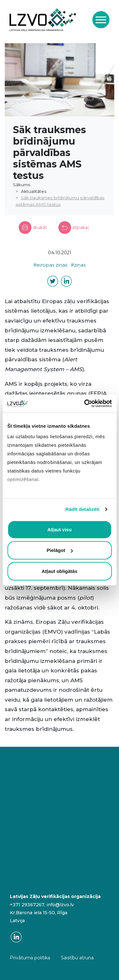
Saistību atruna (77, 958)
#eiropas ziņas (50, 265)
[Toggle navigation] (101, 20)
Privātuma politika (30, 958)
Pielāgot (60, 550)
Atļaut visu (60, 529)
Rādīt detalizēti (82, 509)
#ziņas (78, 265)
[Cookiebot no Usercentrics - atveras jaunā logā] (85, 404)
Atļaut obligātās (60, 571)
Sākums (22, 185)
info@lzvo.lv (60, 905)
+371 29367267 (27, 905)
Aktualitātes (34, 191)
